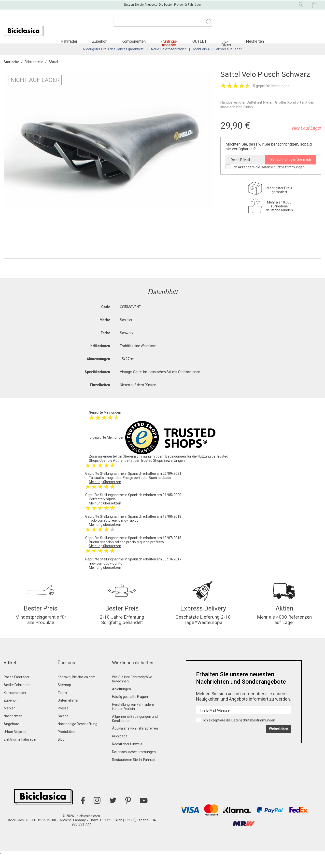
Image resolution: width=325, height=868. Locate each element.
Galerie (63, 729)
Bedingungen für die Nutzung (188, 465)
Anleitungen (121, 702)
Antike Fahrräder (17, 698)
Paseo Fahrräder (17, 690)
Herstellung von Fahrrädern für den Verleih (133, 720)
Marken (10, 721)
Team (62, 706)
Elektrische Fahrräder (20, 752)
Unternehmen (69, 713)
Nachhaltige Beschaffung (78, 737)
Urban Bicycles (15, 745)
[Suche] (163, 25)
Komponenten (15, 706)
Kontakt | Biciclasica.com (77, 690)
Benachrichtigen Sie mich (291, 168)
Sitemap (64, 698)
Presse (63, 721)
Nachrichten (13, 729)
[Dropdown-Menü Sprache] (259, 4)
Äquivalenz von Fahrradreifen (135, 741)
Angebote (11, 737)
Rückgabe (120, 749)
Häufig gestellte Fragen (130, 710)
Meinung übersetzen (105, 490)
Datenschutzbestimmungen (283, 176)
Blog (61, 752)
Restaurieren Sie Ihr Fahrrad (134, 773)
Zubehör (10, 713)
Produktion (66, 745)
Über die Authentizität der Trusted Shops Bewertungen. (142, 469)
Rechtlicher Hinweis (127, 757)
